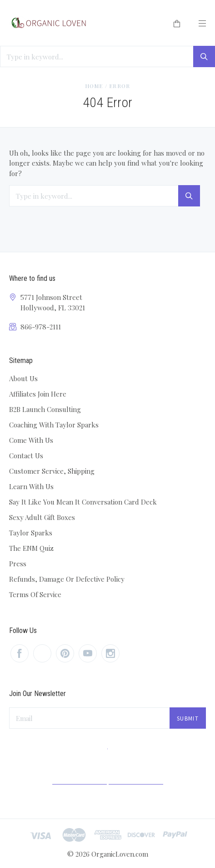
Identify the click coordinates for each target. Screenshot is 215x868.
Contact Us (26, 456)
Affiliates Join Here (38, 394)
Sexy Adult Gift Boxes (42, 517)
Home (94, 86)
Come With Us (31, 440)
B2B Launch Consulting (45, 409)
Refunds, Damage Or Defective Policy (67, 579)
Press (18, 564)
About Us (23, 378)
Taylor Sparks (31, 533)
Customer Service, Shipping (52, 471)
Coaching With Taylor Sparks (54, 425)
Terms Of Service (35, 594)
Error (120, 86)
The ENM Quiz (31, 548)
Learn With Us (31, 486)
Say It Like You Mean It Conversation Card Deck (83, 502)
